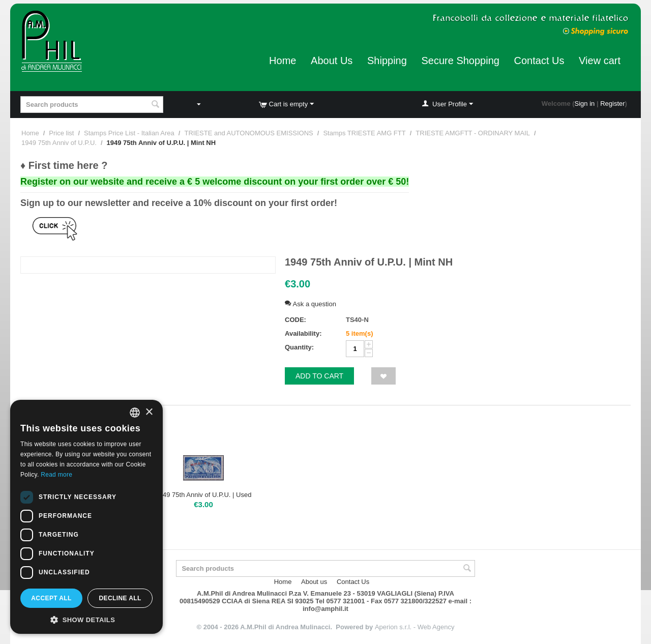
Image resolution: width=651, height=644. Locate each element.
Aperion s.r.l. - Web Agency (415, 627)
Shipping (387, 61)
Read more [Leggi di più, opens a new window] (56, 475)
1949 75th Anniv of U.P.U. (59, 143)
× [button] (149, 412)
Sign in (585, 104)
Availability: (303, 333)
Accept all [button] (51, 598)
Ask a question (310, 304)
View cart (600, 61)
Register (612, 104)
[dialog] (86, 517)
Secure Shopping (460, 61)
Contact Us (539, 61)
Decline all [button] (120, 598)
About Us (332, 61)
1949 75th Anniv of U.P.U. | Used (204, 495)
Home (283, 61)
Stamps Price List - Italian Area (129, 133)
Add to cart (319, 376)
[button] (86, 619)
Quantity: (299, 347)
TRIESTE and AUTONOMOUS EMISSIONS (248, 133)
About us (314, 582)
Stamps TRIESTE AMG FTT (364, 133)
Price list (61, 133)
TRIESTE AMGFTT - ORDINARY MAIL (473, 133)
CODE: (295, 320)
